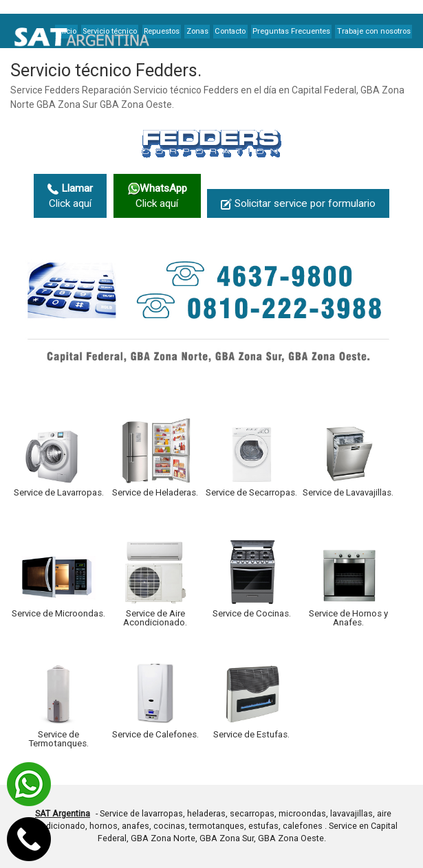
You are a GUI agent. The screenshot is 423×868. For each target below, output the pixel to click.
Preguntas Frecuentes (291, 31)
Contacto (230, 31)
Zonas (197, 31)
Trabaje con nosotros (374, 31)
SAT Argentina (63, 813)
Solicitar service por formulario (298, 203)
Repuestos (162, 31)
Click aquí (70, 196)
